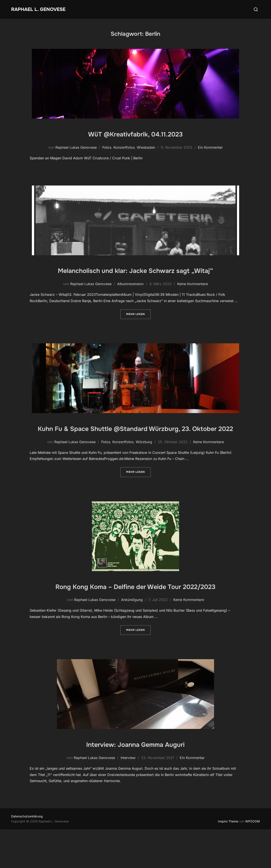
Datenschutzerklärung (27, 855)
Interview (128, 796)
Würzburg (144, 467)
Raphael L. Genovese (44, 9)
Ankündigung (132, 638)
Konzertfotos (124, 147)
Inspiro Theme (228, 860)
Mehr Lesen (138, 326)
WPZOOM (253, 860)
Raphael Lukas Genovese (76, 147)
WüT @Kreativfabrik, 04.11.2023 (135, 133)
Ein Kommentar (210, 147)
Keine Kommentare (193, 297)
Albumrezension (130, 297)
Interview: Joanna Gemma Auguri (135, 782)
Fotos (107, 147)
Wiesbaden (146, 147)
